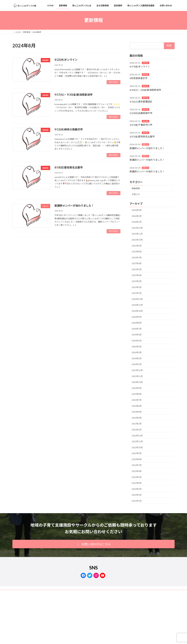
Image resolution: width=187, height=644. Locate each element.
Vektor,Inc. (120, 625)
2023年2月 (137, 424)
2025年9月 (137, 246)
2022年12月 (137, 435)
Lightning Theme (83, 625)
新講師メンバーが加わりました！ (74, 206)
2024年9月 (137, 317)
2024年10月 (137, 311)
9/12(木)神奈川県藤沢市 (69, 129)
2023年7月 (137, 400)
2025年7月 (137, 258)
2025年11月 (137, 234)
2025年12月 (137, 228)
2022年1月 (137, 501)
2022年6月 (137, 471)
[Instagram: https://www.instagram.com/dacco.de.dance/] (96, 575)
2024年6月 (137, 335)
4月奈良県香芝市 (138, 78)
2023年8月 (137, 394)
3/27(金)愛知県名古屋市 (142, 136)
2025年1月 (137, 293)
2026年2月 (137, 216)
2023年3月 (137, 418)
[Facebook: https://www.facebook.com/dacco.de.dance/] (83, 575)
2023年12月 (137, 370)
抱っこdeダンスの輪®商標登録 (51, 592)
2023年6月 (137, 406)
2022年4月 (137, 483)
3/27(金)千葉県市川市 (141, 125)
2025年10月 (137, 240)
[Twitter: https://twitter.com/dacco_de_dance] (90, 575)
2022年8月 (137, 459)
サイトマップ (74, 592)
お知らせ (146, 144)
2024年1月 (137, 364)
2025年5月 (137, 269)
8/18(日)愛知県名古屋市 (69, 167)
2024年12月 (137, 299)
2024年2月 (137, 358)
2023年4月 (137, 412)
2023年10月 (137, 382)
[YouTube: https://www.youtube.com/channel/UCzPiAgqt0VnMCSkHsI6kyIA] (103, 575)
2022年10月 (137, 447)
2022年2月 (137, 495)
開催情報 (146, 63)
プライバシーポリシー (24, 592)
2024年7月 (137, 329)
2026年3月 (137, 210)
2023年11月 (137, 376)
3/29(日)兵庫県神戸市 (141, 113)
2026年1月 (137, 222)
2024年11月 (137, 305)
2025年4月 (137, 275)
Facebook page (149, 613)
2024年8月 (137, 323)
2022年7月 (137, 465)
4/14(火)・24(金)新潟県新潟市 (145, 90)
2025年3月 (137, 281)
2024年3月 (137, 352)
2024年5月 (137, 341)
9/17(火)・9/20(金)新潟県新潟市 (73, 95)
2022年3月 (137, 489)
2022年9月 (137, 453)
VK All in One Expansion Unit (102, 625)
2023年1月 (137, 430)
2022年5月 (137, 477)
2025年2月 (137, 287)
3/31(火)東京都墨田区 (141, 101)
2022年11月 (137, 441)
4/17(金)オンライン (140, 66)
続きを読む (114, 82)
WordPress (68, 625)
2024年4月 (137, 346)
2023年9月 (137, 388)
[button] (93, 544)
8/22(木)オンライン (66, 60)
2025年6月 (137, 263)
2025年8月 (137, 252)
